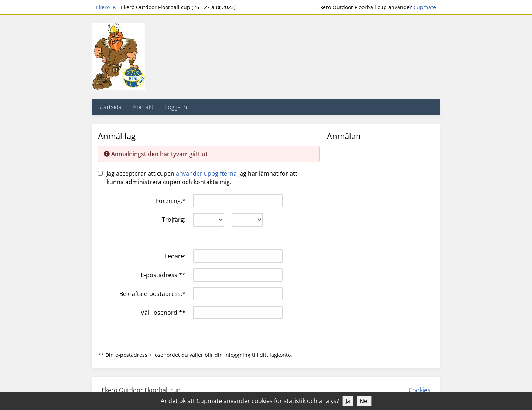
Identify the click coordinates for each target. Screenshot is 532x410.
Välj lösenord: (163, 313)
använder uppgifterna (206, 173)
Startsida (110, 107)
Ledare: (175, 256)
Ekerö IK (106, 7)
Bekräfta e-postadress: (152, 294)
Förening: (171, 201)
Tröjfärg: (174, 220)
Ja (348, 401)
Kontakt (143, 107)
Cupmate (425, 7)
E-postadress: (163, 275)
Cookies (420, 390)
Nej (364, 401)
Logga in (176, 107)
